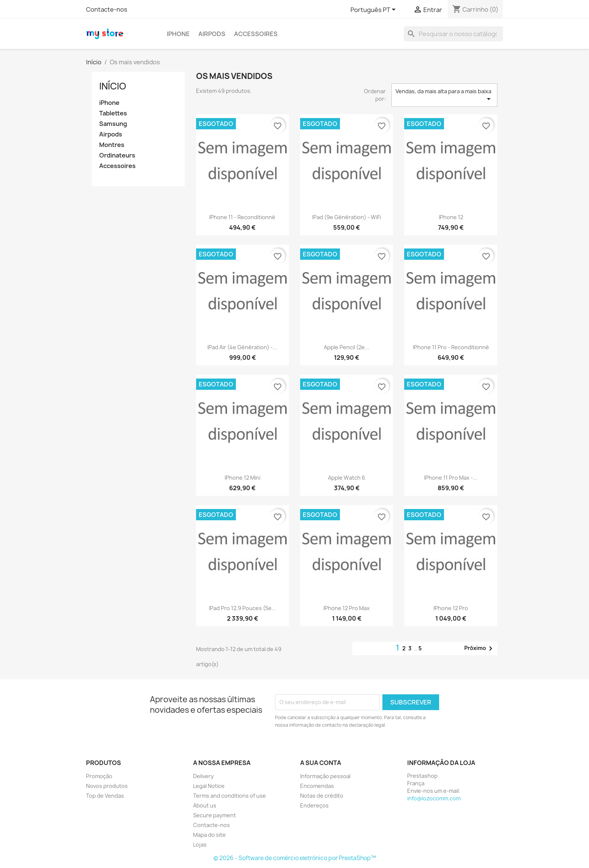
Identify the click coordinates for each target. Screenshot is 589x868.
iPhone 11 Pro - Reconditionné (451, 347)
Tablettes (113, 113)
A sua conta (321, 763)
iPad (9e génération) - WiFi (347, 217)
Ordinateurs (117, 155)
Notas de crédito (322, 796)
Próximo (480, 648)
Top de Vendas (105, 796)
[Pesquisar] (453, 34)
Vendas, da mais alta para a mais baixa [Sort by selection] (444, 95)
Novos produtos (107, 786)
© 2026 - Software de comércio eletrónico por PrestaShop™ (295, 858)
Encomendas (317, 786)
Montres (112, 145)
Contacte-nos (107, 9)
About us (205, 805)
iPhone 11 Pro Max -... (451, 478)
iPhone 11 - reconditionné (242, 217)
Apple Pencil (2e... (347, 347)
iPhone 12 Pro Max (347, 608)
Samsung (113, 124)
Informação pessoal (325, 776)
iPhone (178, 34)
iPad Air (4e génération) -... (242, 347)
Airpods (212, 34)
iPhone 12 (451, 217)
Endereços (314, 805)
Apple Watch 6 (347, 478)
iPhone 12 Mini (242, 478)
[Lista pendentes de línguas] (374, 10)
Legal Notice (209, 786)
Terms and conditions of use (230, 796)
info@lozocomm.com (434, 798)
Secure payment (214, 815)
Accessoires (256, 34)
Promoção (99, 776)
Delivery (203, 776)
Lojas (200, 845)
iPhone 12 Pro (451, 608)
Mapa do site (209, 835)
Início (113, 86)
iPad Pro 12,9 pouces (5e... (242, 608)
